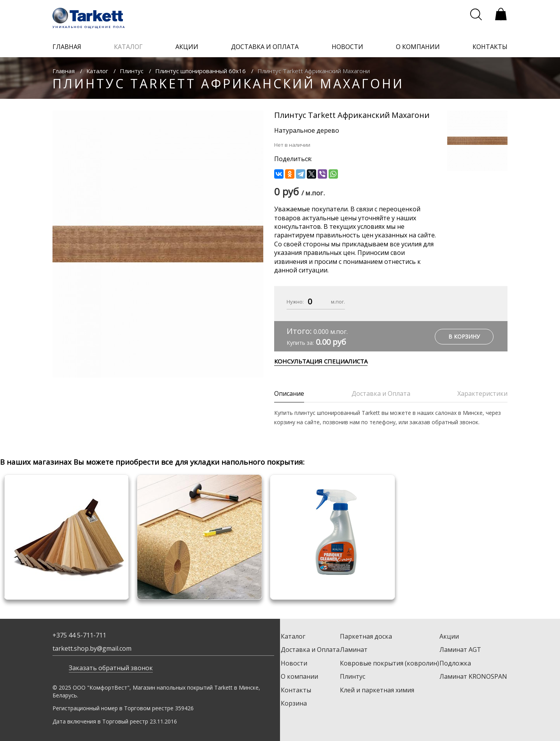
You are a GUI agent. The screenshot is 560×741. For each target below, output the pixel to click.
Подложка (455, 663)
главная (67, 47)
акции (187, 47)
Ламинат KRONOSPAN (473, 676)
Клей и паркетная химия (377, 690)
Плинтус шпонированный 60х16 (200, 71)
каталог (128, 47)
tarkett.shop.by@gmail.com (92, 648)
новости (347, 47)
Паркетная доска (366, 636)
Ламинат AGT (460, 650)
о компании (418, 47)
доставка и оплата (265, 47)
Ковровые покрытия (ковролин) (389, 663)
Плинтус (132, 71)
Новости (294, 663)
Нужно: (295, 302)
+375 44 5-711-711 (79, 635)
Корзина (294, 703)
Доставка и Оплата (310, 650)
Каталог (97, 71)
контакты (490, 47)
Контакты (296, 690)
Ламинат (354, 650)
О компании (299, 676)
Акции (449, 636)
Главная (64, 71)
